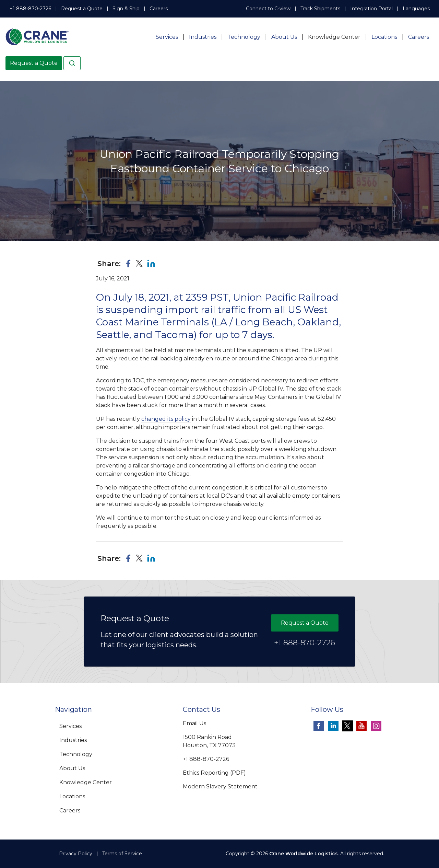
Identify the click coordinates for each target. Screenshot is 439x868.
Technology (244, 37)
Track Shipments (320, 9)
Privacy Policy (76, 854)
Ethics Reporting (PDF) (214, 773)
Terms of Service (122, 854)
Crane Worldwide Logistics (304, 854)
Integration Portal (371, 9)
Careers (159, 9)
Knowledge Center (334, 37)
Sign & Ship (126, 9)
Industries (203, 37)
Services (167, 37)
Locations (384, 37)
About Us (284, 37)
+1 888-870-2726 (30, 9)
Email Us (194, 723)
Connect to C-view (268, 9)
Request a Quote (82, 9)
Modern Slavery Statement (220, 786)
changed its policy (166, 419)
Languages (416, 9)
